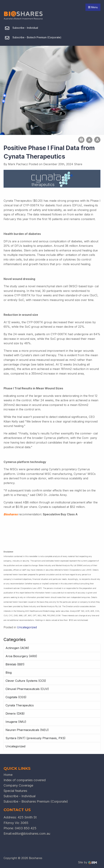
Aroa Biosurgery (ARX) (21, 656)
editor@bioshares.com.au (31, 834)
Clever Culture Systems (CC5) (26, 681)
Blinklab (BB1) (15, 664)
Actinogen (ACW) (17, 648)
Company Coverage (18, 785)
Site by (87, 862)
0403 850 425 (26, 828)
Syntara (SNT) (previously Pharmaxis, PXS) (35, 738)
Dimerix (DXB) (15, 714)
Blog (9, 673)
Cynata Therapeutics (20, 705)
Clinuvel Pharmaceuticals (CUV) (27, 689)
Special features (15, 791)
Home (8, 775)
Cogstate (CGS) (16, 697)
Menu (93, 7)
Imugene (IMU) (16, 722)
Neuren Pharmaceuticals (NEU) (27, 730)
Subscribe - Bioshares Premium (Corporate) (36, 801)
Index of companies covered (25, 780)
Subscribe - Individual (20, 796)
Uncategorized (15, 746)
